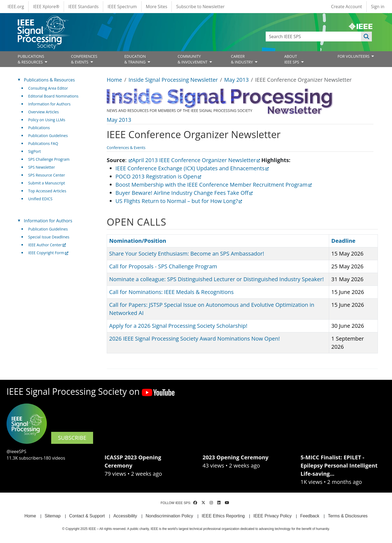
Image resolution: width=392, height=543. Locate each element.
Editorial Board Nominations (53, 96)
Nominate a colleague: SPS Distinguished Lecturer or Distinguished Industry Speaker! (216, 279)
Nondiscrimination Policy (169, 516)
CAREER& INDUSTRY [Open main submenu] (242, 59)
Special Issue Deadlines (49, 237)
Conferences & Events (126, 148)
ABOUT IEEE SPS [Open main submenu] (292, 59)
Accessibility (125, 516)
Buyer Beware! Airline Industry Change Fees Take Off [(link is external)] (184, 193)
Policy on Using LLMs (47, 120)
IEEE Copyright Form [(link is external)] (48, 253)
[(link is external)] (129, 160)
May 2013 (237, 80)
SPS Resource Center (47, 175)
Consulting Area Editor (48, 88)
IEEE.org (16, 7)
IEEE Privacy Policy (272, 516)
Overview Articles (44, 112)
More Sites (157, 7)
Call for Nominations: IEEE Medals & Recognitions (171, 292)
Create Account (347, 7)
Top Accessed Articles (47, 191)
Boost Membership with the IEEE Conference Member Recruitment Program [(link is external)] (214, 185)
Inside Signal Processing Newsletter (173, 80)
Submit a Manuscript (47, 183)
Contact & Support (87, 516)
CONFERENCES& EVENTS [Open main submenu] (84, 59)
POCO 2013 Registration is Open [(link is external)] (158, 176)
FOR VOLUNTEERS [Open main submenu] (354, 56)
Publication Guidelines (48, 136)
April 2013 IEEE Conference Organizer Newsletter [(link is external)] (196, 160)
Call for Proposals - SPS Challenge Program (163, 266)
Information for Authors (50, 104)
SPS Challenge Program (49, 159)
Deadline (343, 241)
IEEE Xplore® (46, 7)
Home (114, 80)
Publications (39, 128)
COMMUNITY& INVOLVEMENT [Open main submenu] (193, 59)
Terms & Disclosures (348, 516)
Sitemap (53, 516)
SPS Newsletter (42, 167)
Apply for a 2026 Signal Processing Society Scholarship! (178, 326)
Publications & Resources (49, 80)
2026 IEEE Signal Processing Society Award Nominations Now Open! (195, 339)
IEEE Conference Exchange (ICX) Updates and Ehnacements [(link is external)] (192, 168)
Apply (366, 37)
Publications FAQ (43, 143)
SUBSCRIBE (72, 438)
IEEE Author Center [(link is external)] (47, 245)
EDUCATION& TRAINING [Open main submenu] (136, 59)
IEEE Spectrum (122, 7)
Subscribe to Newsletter (200, 7)
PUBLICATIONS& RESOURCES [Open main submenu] (31, 59)
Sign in (378, 7)
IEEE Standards (83, 7)
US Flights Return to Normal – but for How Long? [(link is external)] (179, 201)
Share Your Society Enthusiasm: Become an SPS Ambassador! (187, 254)
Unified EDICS (40, 199)
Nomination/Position (138, 241)
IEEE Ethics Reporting (223, 516)
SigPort (35, 151)
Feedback (310, 516)
